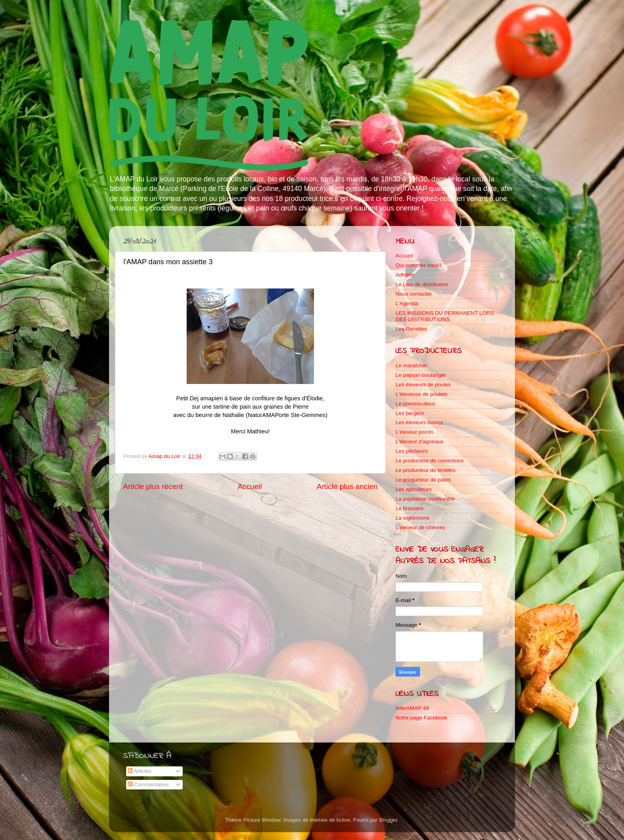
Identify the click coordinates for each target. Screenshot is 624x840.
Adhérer (405, 275)
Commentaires (148, 784)
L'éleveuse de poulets (421, 394)
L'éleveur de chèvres (420, 527)
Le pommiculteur (415, 404)
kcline (344, 820)
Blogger (388, 820)
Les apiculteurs (414, 489)
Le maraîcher (411, 365)
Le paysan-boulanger (421, 375)
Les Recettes (411, 329)
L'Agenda (407, 303)
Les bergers (410, 413)
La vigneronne (413, 518)
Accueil (250, 486)
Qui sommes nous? (419, 265)
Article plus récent (153, 486)
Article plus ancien (347, 486)
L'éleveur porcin (414, 432)
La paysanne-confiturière (425, 499)
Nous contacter (414, 294)
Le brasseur (410, 508)
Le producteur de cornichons (430, 461)
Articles (139, 771)
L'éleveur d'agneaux (419, 441)
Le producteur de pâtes (423, 480)
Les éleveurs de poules (423, 385)
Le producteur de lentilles (426, 470)
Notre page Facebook (421, 718)
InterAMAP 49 (412, 708)
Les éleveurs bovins (419, 422)
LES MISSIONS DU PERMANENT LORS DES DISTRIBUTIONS (445, 316)
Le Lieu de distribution (422, 284)
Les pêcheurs (412, 451)
